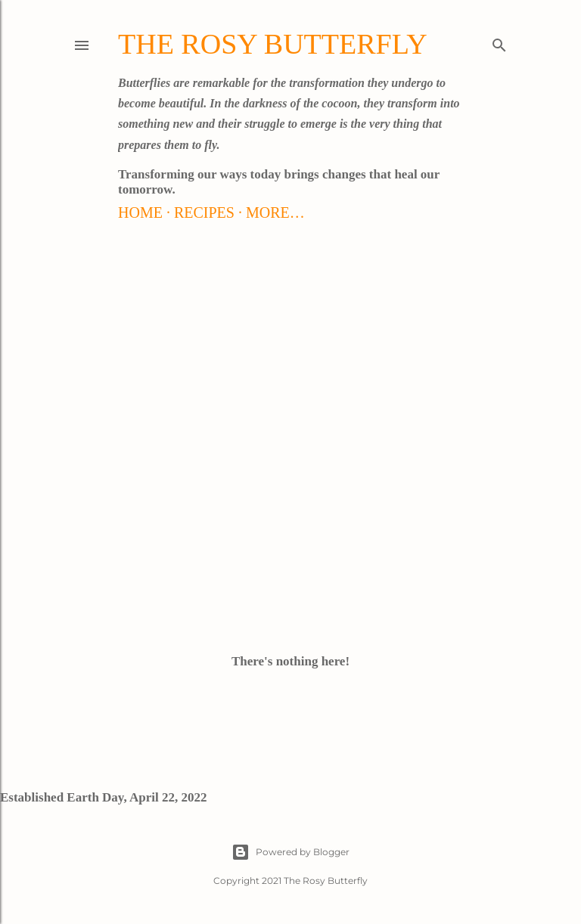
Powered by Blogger (290, 852)
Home (140, 212)
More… (275, 212)
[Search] (499, 42)
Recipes (204, 212)
